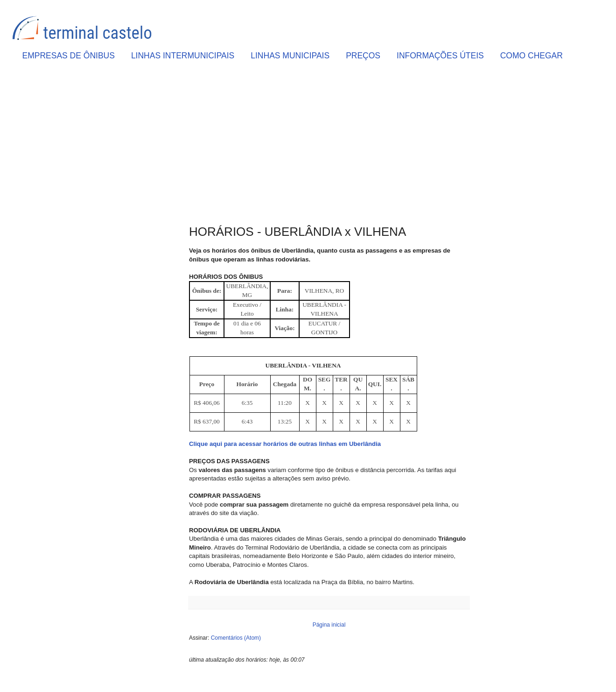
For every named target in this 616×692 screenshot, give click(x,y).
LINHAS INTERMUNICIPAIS (183, 56)
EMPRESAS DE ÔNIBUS (69, 56)
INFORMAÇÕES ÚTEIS (440, 56)
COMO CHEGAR (532, 56)
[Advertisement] (329, 145)
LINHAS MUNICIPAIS (290, 56)
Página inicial (329, 625)
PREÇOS (363, 56)
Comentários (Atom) (236, 638)
